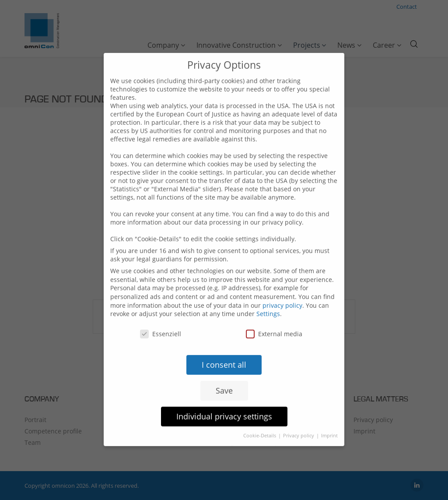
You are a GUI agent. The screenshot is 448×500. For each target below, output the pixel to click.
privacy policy (282, 294)
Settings (268, 303)
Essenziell (161, 323)
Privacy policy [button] (299, 424)
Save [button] (224, 380)
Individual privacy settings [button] (224, 405)
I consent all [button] (224, 354)
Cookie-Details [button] (260, 424)
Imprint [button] (329, 424)
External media (274, 323)
